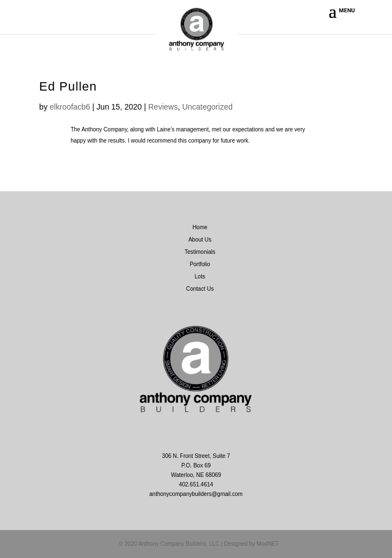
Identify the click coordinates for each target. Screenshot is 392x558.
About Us (200, 240)
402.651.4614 (196, 484)
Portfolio (200, 264)
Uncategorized (207, 107)
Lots (200, 276)
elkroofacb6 (70, 107)
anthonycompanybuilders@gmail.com (196, 494)
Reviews (163, 107)
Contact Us (200, 289)
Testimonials (200, 252)
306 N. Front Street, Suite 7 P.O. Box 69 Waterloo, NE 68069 (196, 465)
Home (200, 227)
